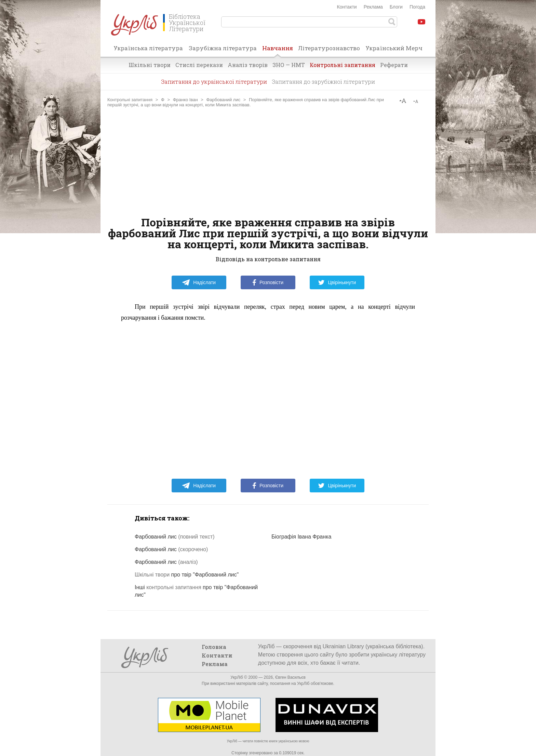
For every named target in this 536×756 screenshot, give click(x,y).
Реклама (373, 7)
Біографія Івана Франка (301, 537)
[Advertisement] (268, 162)
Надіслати (199, 282)
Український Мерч (394, 48)
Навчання (278, 50)
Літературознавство (329, 48)
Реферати (394, 65)
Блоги (396, 7)
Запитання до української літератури (214, 82)
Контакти (347, 7)
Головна (214, 647)
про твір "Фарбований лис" (187, 575)
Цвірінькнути (337, 282)
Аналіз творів (248, 65)
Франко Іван (185, 100)
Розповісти (268, 282)
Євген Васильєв (290, 677)
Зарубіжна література (223, 48)
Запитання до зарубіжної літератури (323, 82)
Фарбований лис (223, 100)
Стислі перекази (199, 65)
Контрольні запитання (343, 65)
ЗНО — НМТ (289, 65)
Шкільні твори (150, 65)
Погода (417, 7)
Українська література (148, 48)
